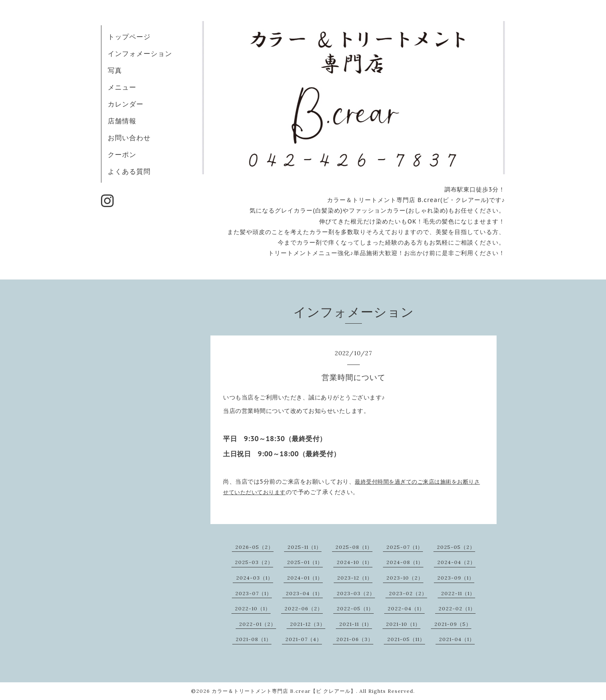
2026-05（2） (254, 547)
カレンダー (126, 104)
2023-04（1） (304, 593)
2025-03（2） (254, 562)
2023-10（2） (405, 578)
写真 (115, 70)
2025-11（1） (304, 547)
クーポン (122, 154)
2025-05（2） (456, 547)
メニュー (122, 87)
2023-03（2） (356, 593)
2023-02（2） (408, 593)
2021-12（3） (308, 624)
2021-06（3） (355, 639)
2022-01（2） (258, 624)
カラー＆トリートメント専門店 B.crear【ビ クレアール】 (284, 691)
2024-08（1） (405, 562)
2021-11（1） (356, 624)
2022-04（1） (406, 608)
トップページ (129, 37)
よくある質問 (129, 171)
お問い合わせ (129, 138)
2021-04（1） (457, 639)
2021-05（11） (406, 639)
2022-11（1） (458, 593)
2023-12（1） (355, 578)
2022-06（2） (304, 608)
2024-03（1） (255, 578)
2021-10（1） (403, 624)
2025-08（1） (354, 547)
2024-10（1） (355, 562)
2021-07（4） (304, 639)
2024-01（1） (305, 578)
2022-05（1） (355, 608)
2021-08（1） (254, 639)
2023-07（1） (254, 593)
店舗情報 (122, 121)
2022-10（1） (253, 608)
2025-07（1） (405, 547)
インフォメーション (140, 53)
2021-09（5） (453, 624)
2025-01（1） (305, 562)
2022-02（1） (457, 608)
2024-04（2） (456, 562)
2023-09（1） (456, 578)
